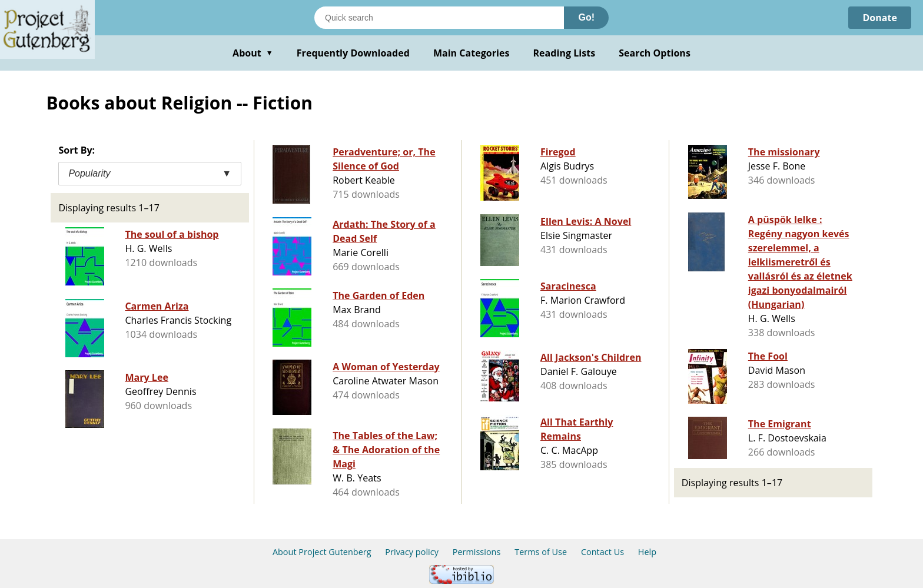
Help (647, 552)
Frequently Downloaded (353, 53)
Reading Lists (565, 53)
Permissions (477, 552)
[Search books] (439, 18)
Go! (586, 17)
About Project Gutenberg (322, 552)
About (253, 53)
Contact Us (602, 552)
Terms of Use (541, 552)
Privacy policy (412, 552)
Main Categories (472, 53)
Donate (880, 18)
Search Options (655, 53)
